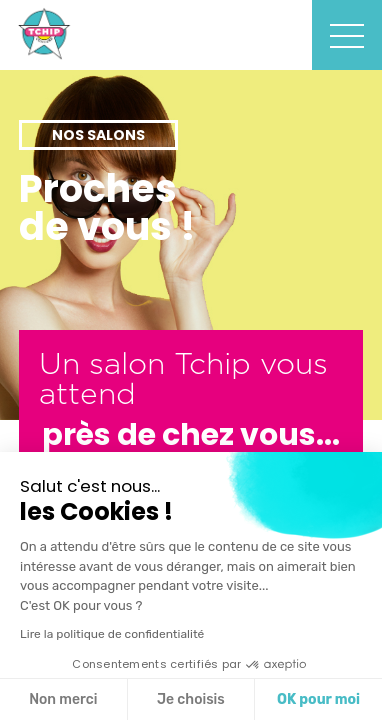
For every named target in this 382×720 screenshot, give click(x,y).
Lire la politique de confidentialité (112, 634)
